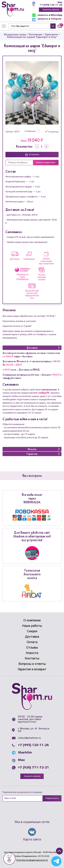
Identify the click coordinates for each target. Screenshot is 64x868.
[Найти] (29, 26)
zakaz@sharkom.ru (29, 738)
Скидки (32, 631)
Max (60, 2)
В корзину (32, 155)
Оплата (32, 642)
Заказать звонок (51, 10)
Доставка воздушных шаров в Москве (23, 852)
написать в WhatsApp (47, 15)
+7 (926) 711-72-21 (33, 768)
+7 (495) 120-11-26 (51, 5)
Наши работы (32, 626)
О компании (32, 621)
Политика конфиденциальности (32, 860)
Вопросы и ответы (32, 664)
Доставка (32, 637)
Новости (32, 653)
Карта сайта (32, 840)
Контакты (32, 659)
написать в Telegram (47, 20)
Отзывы (32, 648)
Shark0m (25, 753)
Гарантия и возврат (32, 669)
